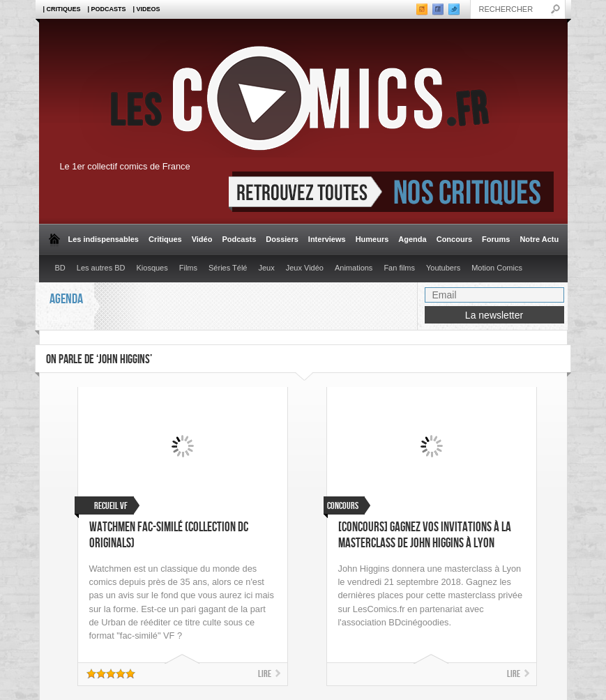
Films (188, 268)
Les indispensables (104, 239)
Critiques (165, 239)
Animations (354, 268)
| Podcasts (107, 9)
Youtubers (443, 268)
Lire (265, 674)
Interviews (327, 239)
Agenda (412, 239)
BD (60, 268)
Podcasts (239, 239)
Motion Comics (497, 268)
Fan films (399, 268)
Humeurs (372, 239)
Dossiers (282, 239)
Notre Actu (539, 239)
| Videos (147, 9)
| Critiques (62, 9)
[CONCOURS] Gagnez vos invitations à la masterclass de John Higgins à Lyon (425, 535)
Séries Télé (228, 268)
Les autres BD (101, 268)
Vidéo (202, 239)
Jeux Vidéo (305, 268)
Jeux (266, 268)
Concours (454, 239)
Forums (496, 239)
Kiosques (152, 268)
